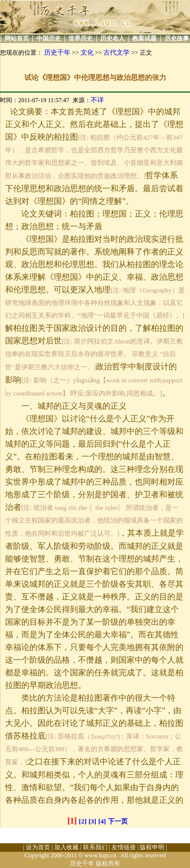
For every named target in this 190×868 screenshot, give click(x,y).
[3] (92, 821)
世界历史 (81, 38)
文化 (87, 52)
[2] (83, 821)
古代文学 (117, 52)
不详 (97, 100)
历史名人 (112, 38)
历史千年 (57, 52)
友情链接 (124, 847)
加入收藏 (66, 847)
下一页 (118, 821)
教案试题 (144, 38)
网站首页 (17, 38)
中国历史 (49, 38)
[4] (102, 821)
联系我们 (95, 847)
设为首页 (38, 847)
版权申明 (152, 847)
